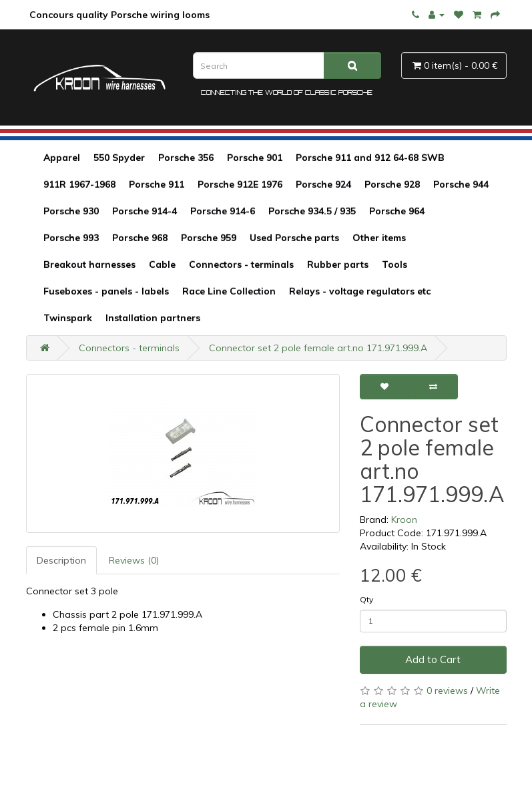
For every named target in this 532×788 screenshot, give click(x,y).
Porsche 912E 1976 (240, 184)
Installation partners (153, 318)
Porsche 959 (209, 238)
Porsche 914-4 (145, 211)
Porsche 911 (157, 184)
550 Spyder (119, 158)
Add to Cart (433, 659)
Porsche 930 (71, 211)
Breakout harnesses (89, 264)
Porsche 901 (255, 158)
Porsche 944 (461, 184)
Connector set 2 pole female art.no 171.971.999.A (318, 348)
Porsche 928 (392, 184)
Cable (162, 264)
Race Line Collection (229, 291)
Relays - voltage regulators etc (360, 291)
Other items (379, 238)
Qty (366, 599)
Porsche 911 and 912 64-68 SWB (370, 158)
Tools (394, 264)
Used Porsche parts (294, 238)
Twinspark (68, 318)
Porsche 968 (140, 238)
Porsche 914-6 (223, 211)
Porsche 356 (186, 158)
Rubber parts (338, 264)
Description (61, 560)
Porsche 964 (397, 211)
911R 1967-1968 (79, 184)
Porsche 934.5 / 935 (312, 211)
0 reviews (447, 691)
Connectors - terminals (241, 264)
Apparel (62, 158)
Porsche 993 (71, 238)
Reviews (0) (134, 560)
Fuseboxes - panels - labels (106, 291)
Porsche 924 (323, 184)
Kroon (404, 520)
